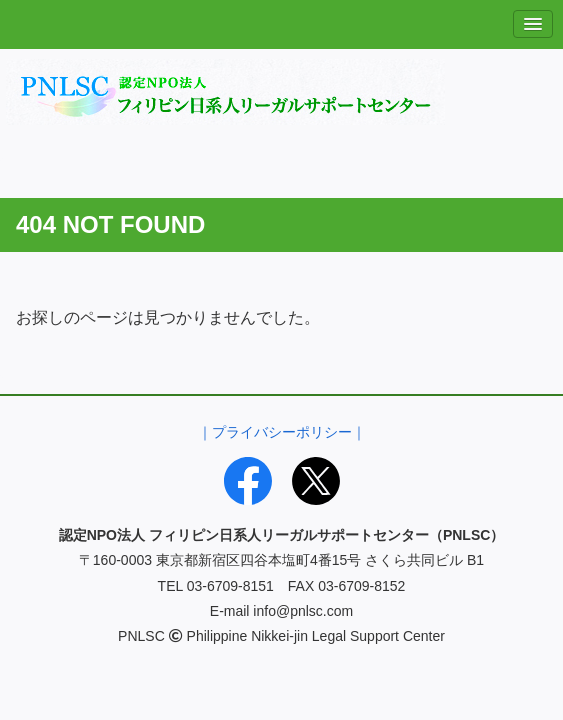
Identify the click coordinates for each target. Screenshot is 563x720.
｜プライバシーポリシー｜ (282, 432)
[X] (316, 481)
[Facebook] (248, 481)
